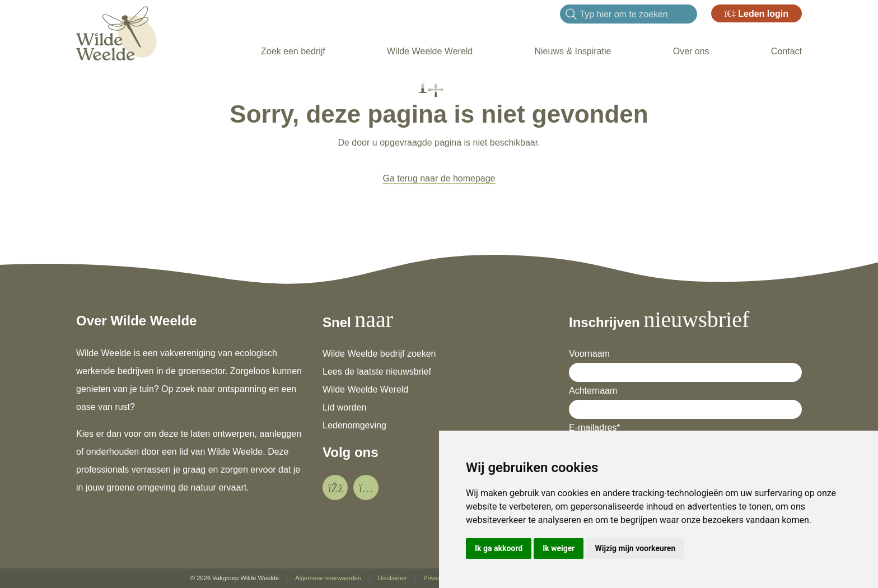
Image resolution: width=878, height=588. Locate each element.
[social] (335, 487)
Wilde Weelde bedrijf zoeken (379, 354)
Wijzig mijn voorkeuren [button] (635, 548)
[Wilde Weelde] (116, 32)
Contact (786, 51)
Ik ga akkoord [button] (499, 548)
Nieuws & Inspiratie (573, 51)
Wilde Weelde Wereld (430, 51)
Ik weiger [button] (559, 548)
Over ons (691, 51)
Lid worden (344, 407)
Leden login (756, 14)
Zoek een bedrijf (293, 51)
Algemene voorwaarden (328, 578)
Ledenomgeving (354, 425)
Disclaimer (392, 578)
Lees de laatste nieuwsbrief (377, 372)
